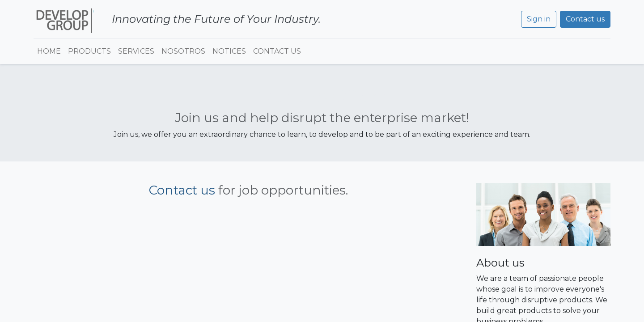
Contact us (585, 19)
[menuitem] (49, 51)
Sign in (539, 19)
